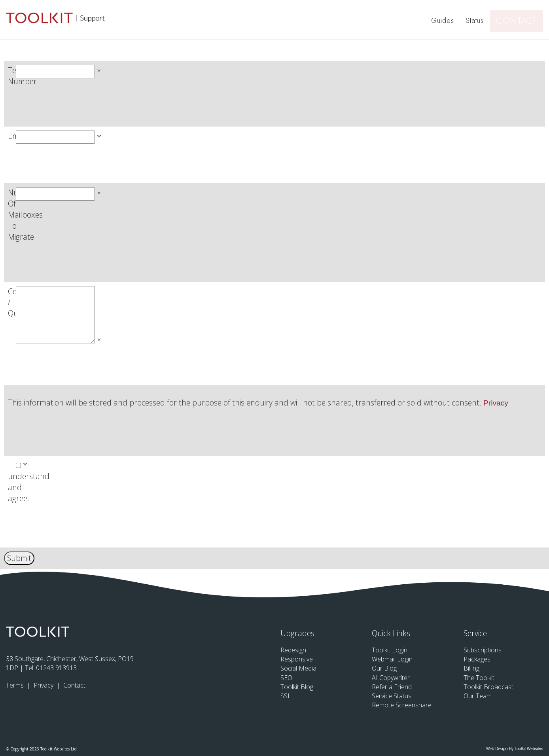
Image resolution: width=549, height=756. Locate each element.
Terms (16, 685)
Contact (520, 20)
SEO (286, 678)
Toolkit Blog (297, 687)
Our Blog (384, 668)
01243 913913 (56, 668)
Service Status (392, 696)
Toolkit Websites (529, 749)
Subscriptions (483, 650)
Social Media (298, 668)
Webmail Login (392, 659)
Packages (477, 659)
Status (476, 20)
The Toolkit (479, 678)
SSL (286, 696)
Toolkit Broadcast (488, 687)
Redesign (293, 650)
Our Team (478, 696)
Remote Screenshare (402, 705)
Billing (471, 668)
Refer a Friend (392, 687)
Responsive (297, 659)
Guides (444, 20)
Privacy (496, 403)
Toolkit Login (390, 650)
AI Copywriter (391, 678)
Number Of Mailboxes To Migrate (25, 214)
